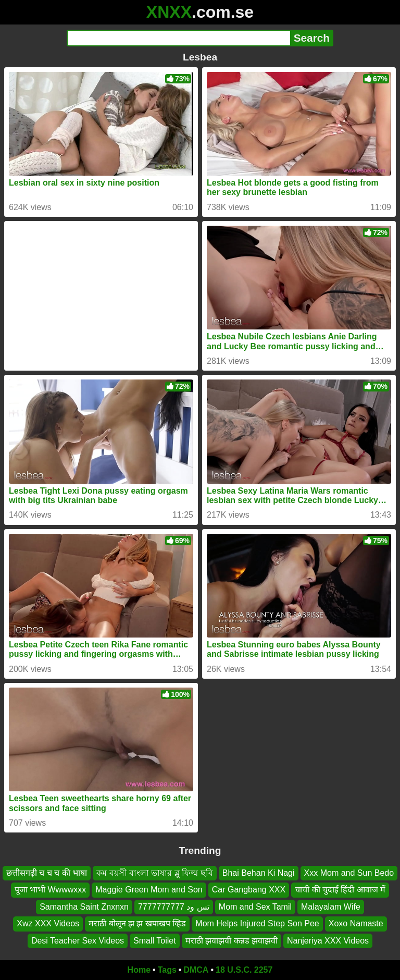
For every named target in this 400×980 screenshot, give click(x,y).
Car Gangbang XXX (249, 890)
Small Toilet (155, 941)
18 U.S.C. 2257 (244, 970)
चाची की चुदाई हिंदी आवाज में (340, 890)
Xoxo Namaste (356, 923)
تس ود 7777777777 (174, 907)
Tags (167, 970)
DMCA (196, 970)
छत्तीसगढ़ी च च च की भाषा (47, 873)
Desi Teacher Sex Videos (78, 941)
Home (139, 970)
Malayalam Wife (331, 907)
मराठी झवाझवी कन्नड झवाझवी (232, 941)
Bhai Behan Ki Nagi (259, 873)
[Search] (178, 38)
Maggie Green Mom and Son (149, 890)
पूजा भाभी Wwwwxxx (51, 890)
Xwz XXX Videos (48, 923)
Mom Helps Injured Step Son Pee (257, 923)
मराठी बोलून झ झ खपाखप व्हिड (137, 923)
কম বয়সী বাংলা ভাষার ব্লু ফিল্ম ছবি (155, 873)
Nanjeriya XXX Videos (328, 941)
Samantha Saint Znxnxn (84, 907)
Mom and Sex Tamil (255, 907)
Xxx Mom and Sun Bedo (349, 873)
